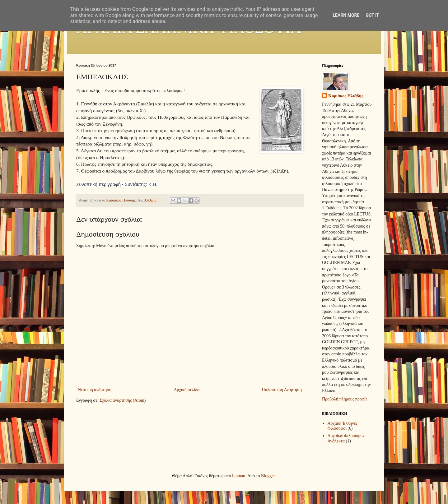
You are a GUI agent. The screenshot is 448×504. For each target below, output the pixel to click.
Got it (372, 15)
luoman (239, 476)
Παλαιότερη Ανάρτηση (282, 390)
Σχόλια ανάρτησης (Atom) (123, 400)
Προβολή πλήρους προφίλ (345, 399)
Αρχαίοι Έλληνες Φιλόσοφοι (343, 426)
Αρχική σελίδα (187, 390)
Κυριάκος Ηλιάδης (346, 96)
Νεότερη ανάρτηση (95, 390)
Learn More (346, 15)
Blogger (268, 476)
